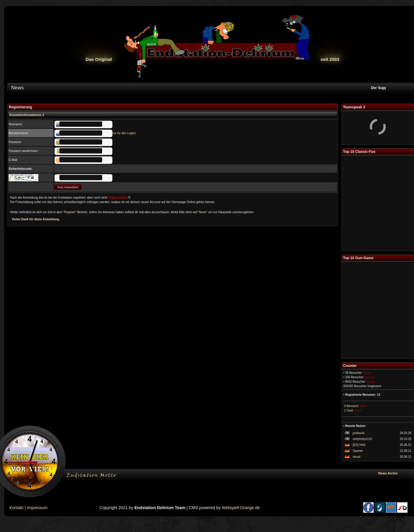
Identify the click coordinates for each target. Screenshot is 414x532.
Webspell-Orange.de (241, 508)
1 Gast (348, 410)
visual (357, 457)
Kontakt (16, 508)
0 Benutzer (351, 406)
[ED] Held (359, 445)
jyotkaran (359, 433)
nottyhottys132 (362, 439)
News (18, 88)
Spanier (358, 451)
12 (379, 395)
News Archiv (395, 473)
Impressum (37, 508)
